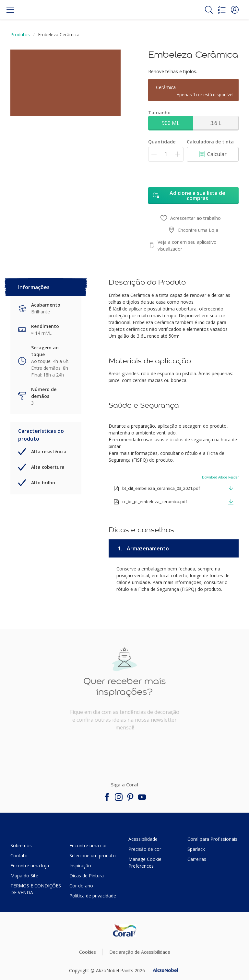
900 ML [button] (171, 123)
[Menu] (10, 10)
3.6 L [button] (216, 123)
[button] (235, 10)
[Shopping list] (222, 10)
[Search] (209, 10)
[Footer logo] (125, 930)
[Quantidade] (166, 154)
